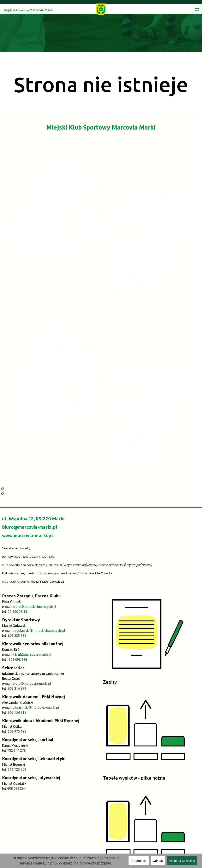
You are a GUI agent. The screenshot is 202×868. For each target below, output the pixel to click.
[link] (101, 9)
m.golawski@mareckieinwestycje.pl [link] (39, 631)
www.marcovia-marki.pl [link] (27, 535)
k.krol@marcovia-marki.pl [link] (32, 655)
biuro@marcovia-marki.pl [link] (30, 527)
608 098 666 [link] (18, 660)
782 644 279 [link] (16, 750)
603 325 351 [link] (17, 636)
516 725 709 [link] (17, 769)
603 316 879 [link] (17, 688)
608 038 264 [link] (16, 788)
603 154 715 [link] (17, 712)
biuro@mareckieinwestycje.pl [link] (34, 607)
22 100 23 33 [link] (17, 612)
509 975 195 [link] (17, 731)
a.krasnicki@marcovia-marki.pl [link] (36, 707)
